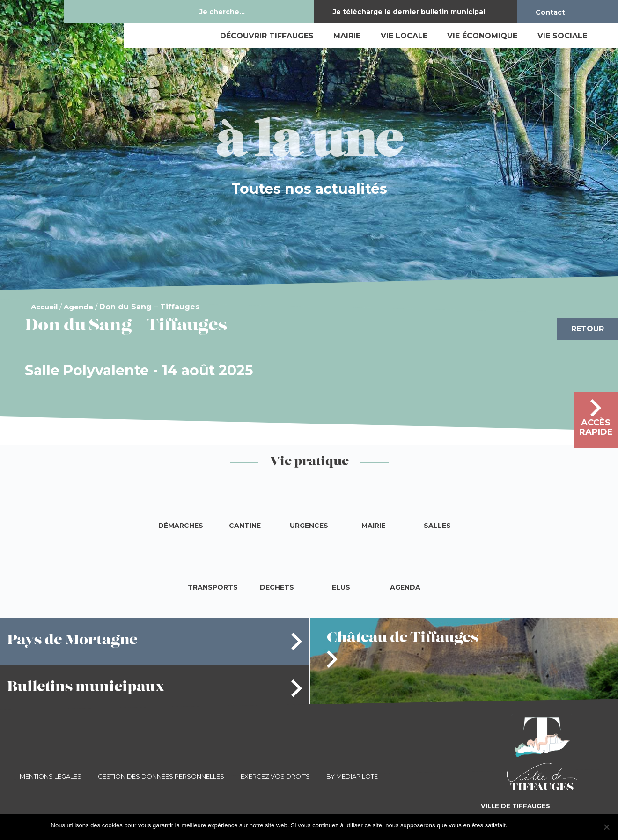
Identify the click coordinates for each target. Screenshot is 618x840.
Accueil (44, 307)
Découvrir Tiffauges (267, 36)
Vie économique (482, 36)
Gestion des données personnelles (161, 776)
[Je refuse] (606, 827)
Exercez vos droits (275, 776)
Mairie (347, 36)
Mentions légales (51, 776)
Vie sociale (562, 36)
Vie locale (404, 36)
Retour (588, 329)
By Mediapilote (352, 776)
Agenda (78, 307)
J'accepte (525, 825)
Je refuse (555, 825)
